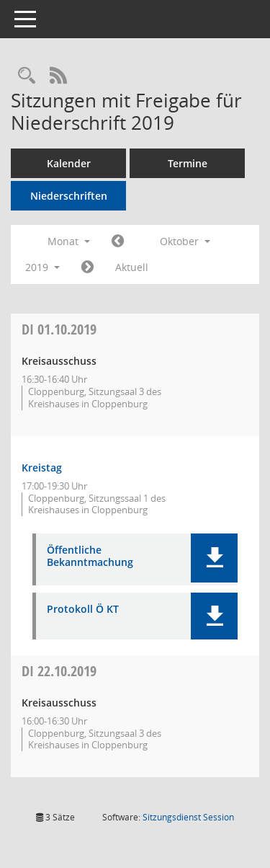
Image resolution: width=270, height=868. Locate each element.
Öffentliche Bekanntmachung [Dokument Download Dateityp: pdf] (90, 557)
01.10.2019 (59, 329)
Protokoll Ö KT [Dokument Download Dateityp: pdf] (83, 610)
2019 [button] (42, 267)
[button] (214, 558)
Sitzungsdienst (188, 817)
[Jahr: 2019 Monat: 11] (87, 267)
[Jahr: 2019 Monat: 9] (118, 242)
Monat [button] (69, 241)
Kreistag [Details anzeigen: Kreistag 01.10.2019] (42, 468)
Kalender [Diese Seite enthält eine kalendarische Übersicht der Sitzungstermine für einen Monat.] (69, 163)
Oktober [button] (185, 241)
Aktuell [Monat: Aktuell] (132, 267)
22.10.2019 (59, 671)
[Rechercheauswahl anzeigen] (27, 76)
